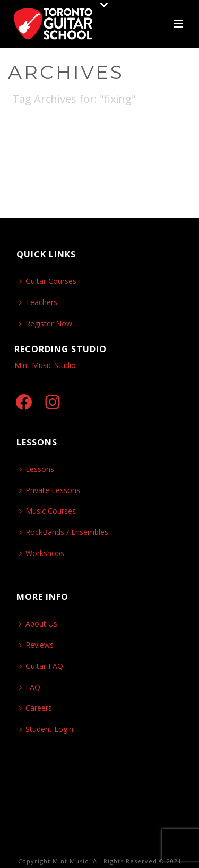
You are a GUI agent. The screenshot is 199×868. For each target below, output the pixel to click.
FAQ (30, 687)
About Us (38, 624)
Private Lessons (50, 490)
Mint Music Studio (45, 365)
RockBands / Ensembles (64, 532)
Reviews (36, 645)
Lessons (37, 469)
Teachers (38, 302)
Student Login (46, 729)
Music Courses (47, 511)
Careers (36, 708)
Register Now (46, 323)
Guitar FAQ (41, 666)
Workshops (42, 553)
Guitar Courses (48, 281)
